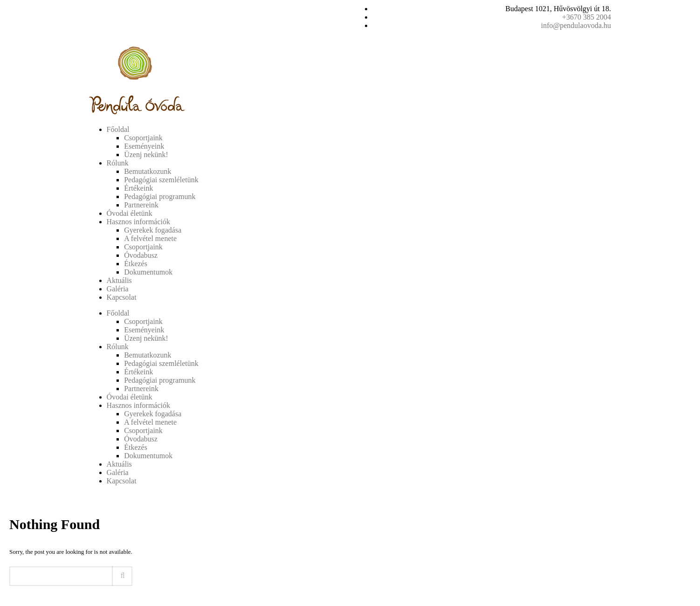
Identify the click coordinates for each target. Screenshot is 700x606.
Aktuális (119, 280)
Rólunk (118, 163)
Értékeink (138, 188)
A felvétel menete (150, 238)
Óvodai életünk (130, 213)
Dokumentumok (148, 272)
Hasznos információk (138, 222)
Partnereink (141, 205)
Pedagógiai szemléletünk (161, 180)
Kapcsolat (122, 297)
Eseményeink (144, 146)
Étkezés (136, 264)
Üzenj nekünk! (146, 155)
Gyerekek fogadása (153, 230)
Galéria (118, 289)
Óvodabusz (141, 255)
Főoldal (118, 129)
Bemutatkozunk (148, 171)
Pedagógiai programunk (160, 196)
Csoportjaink (143, 138)
